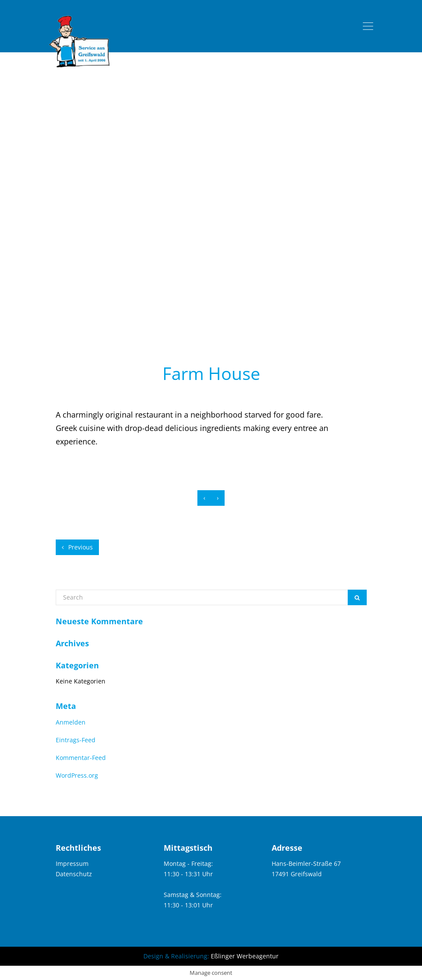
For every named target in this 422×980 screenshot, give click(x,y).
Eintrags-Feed (76, 740)
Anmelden (71, 722)
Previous (77, 547)
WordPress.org (77, 775)
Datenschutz (74, 874)
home (175, 317)
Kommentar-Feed (81, 758)
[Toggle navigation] (368, 26)
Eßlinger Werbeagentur (245, 956)
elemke (253, 392)
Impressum (72, 863)
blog (199, 317)
